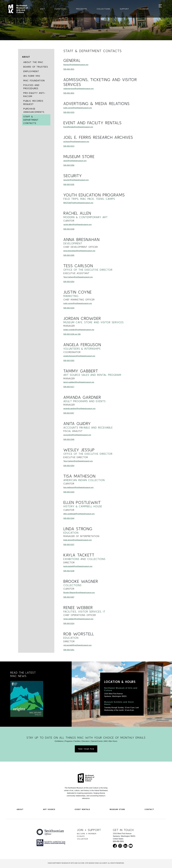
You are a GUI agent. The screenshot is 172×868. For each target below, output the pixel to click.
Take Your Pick (86, 749)
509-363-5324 (69, 623)
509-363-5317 (69, 387)
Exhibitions (60, 9)
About (26, 57)
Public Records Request (33, 102)
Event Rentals (82, 809)
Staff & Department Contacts (31, 120)
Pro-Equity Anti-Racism (34, 95)
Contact (149, 809)
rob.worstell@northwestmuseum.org (77, 645)
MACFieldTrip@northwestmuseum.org (78, 203)
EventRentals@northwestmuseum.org (78, 127)
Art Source (49, 809)
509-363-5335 (69, 185)
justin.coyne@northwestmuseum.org (78, 108)
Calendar (144, 9)
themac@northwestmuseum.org (76, 65)
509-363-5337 (69, 545)
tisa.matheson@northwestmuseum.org (78, 487)
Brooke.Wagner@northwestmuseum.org (79, 593)
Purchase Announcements (34, 110)
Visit (42, 9)
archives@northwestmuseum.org (76, 142)
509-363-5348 (69, 229)
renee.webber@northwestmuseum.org (78, 619)
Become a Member (87, 834)
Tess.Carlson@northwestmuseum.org (78, 277)
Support (124, 9)
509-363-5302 (69, 361)
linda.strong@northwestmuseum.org (77, 540)
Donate (81, 836)
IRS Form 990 (32, 76)
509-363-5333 (69, 112)
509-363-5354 (69, 282)
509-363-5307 (69, 597)
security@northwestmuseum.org (76, 180)
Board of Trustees (36, 67)
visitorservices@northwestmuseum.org (78, 89)
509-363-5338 (69, 571)
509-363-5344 (69, 518)
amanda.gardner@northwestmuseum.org (79, 409)
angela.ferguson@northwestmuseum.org (79, 356)
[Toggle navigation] (160, 9)
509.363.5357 (69, 413)
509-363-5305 (69, 255)
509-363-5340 (69, 439)
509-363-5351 (69, 650)
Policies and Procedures (31, 87)
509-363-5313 (69, 146)
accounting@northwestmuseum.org (77, 435)
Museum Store (117, 809)
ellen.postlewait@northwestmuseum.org (79, 514)
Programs (82, 9)
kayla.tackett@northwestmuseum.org (78, 566)
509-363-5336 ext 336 (72, 334)
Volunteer (83, 839)
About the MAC (33, 62)
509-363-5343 (69, 492)
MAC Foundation (34, 80)
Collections (103, 9)
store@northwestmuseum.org (75, 161)
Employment (31, 71)
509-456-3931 (69, 69)
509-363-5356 (69, 165)
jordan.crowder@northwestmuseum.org (79, 330)
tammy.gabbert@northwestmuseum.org (79, 382)
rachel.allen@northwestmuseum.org (77, 225)
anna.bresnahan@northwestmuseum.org (79, 251)
